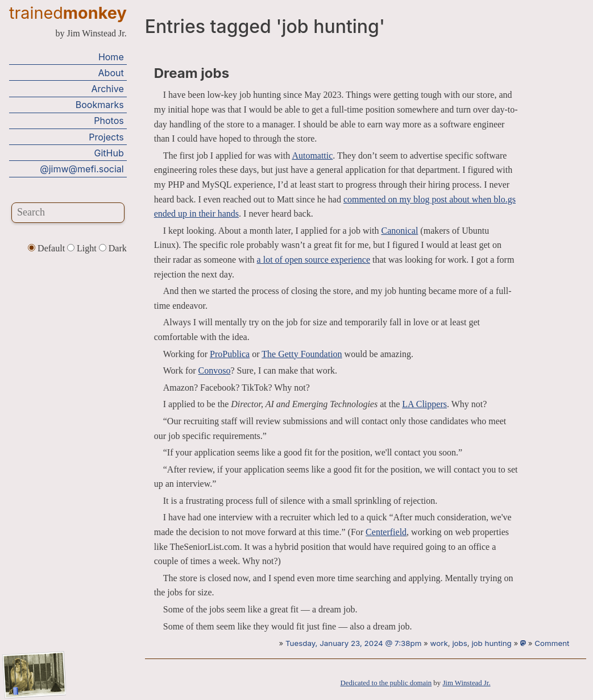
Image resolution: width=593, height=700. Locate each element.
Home (111, 57)
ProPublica (230, 354)
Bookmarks (100, 105)
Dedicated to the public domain (386, 683)
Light (83, 248)
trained (68, 13)
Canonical (399, 231)
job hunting (491, 643)
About (111, 73)
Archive (107, 89)
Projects (106, 137)
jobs (459, 643)
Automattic (312, 156)
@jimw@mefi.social (82, 169)
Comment (552, 643)
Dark (113, 248)
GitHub (109, 153)
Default (47, 248)
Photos (109, 121)
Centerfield (386, 532)
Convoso (215, 370)
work (439, 643)
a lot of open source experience (314, 260)
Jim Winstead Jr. (466, 683)
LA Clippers (424, 404)
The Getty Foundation (302, 354)
